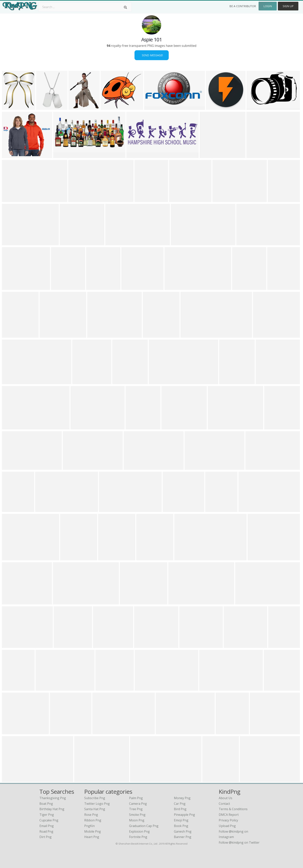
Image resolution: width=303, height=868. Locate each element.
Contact (224, 804)
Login (268, 6)
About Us (226, 798)
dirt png (46, 837)
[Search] (125, 7)
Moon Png (137, 820)
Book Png (181, 826)
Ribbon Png (93, 820)
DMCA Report (229, 815)
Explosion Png (139, 831)
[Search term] (85, 7)
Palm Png (136, 798)
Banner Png (183, 837)
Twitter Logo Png (97, 804)
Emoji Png (181, 820)
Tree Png (136, 809)
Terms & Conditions (233, 809)
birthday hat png (52, 809)
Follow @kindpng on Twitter (239, 842)
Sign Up (288, 6)
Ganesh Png (183, 831)
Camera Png (138, 804)
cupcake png (49, 820)
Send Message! (152, 55)
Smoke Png (137, 815)
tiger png (47, 815)
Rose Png (91, 815)
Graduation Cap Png (144, 826)
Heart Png (92, 837)
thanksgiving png (53, 798)
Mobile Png (93, 831)
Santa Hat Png (95, 809)
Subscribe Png (95, 798)
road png (46, 831)
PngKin (89, 826)
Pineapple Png (184, 815)
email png (47, 826)
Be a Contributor (243, 6)
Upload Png (227, 826)
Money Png (182, 798)
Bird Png (180, 809)
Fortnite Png (138, 837)
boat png (46, 804)
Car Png (180, 804)
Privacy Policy (228, 820)
